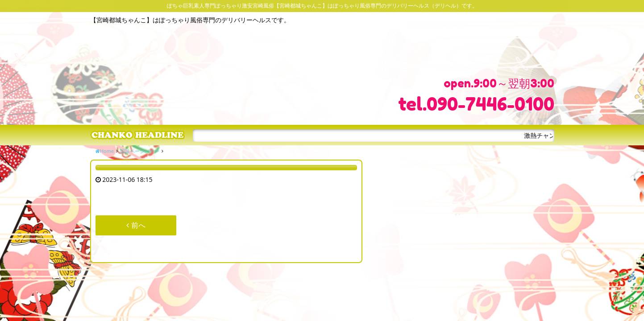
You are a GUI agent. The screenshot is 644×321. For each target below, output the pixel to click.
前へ (136, 225)
